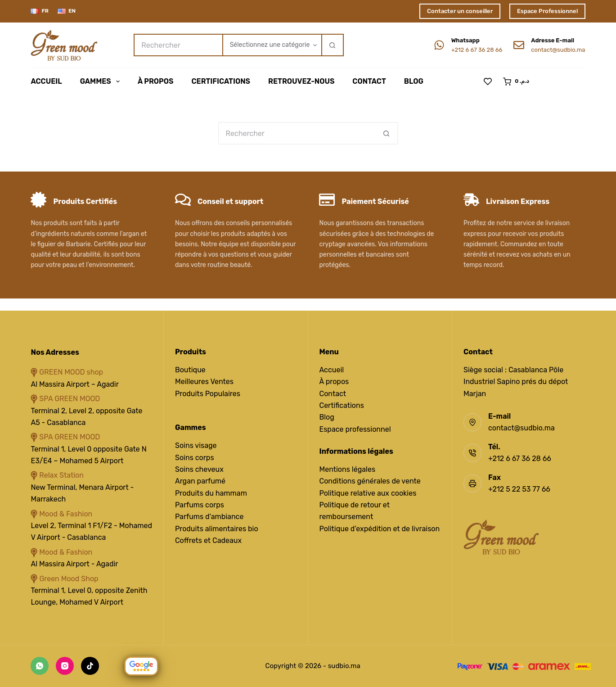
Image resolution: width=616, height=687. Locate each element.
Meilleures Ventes (204, 382)
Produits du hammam (211, 493)
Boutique (190, 370)
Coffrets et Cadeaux (208, 540)
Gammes (102, 81)
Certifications (221, 81)
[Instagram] (65, 666)
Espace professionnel (355, 429)
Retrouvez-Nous (301, 81)
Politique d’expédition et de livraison (380, 529)
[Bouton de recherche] (333, 45)
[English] (67, 11)
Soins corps (195, 458)
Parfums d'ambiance (209, 517)
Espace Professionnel (547, 11)
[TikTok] (90, 666)
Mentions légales (348, 469)
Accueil (46, 81)
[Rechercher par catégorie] (272, 45)
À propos (334, 382)
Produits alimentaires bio (217, 529)
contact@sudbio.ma (558, 50)
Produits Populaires (208, 394)
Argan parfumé (200, 481)
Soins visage (196, 445)
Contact (369, 81)
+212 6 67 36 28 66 (477, 50)
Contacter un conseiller (460, 11)
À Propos (156, 81)
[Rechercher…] (178, 45)
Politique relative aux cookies (368, 493)
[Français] (40, 11)
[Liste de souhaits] (488, 81)
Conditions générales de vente (370, 481)
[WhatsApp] (40, 666)
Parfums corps (200, 505)
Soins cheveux (199, 469)
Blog (414, 81)
